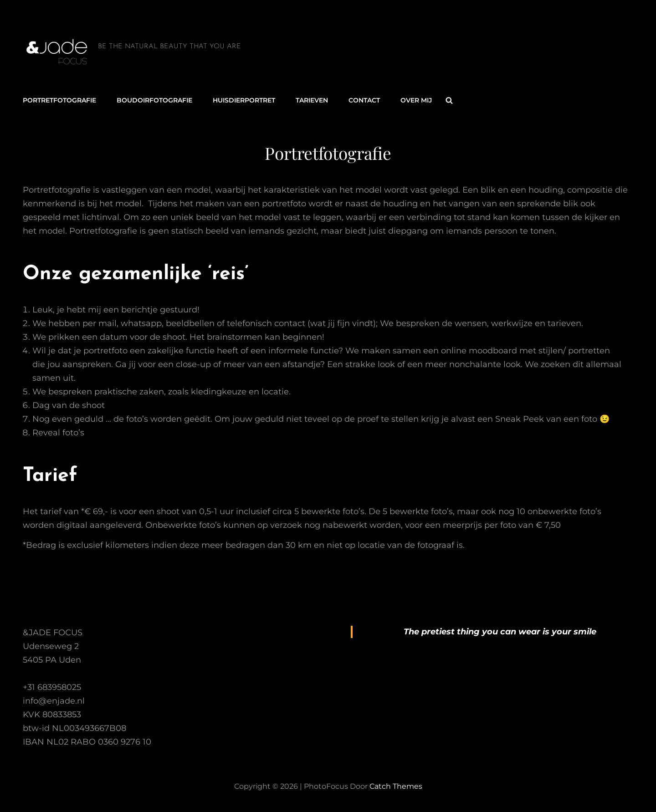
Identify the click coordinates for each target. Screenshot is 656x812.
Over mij (416, 100)
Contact (364, 100)
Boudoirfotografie (154, 100)
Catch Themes (396, 786)
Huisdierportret (244, 100)
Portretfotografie (59, 100)
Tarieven (312, 100)
